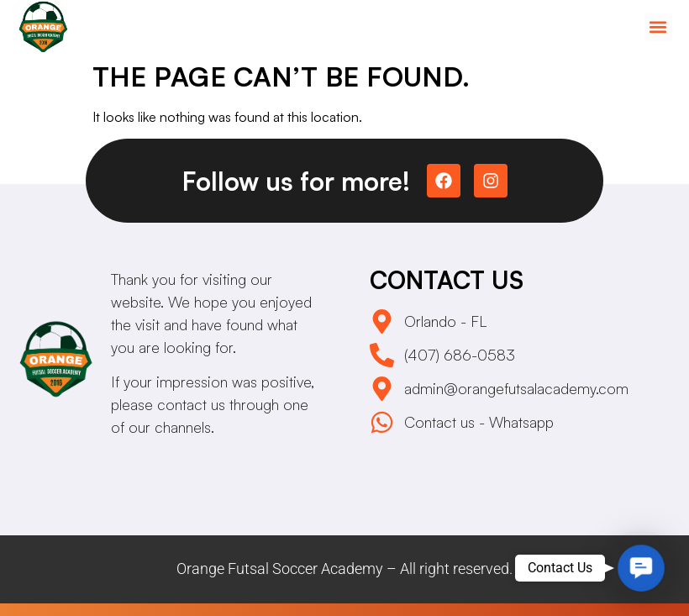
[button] (658, 27)
